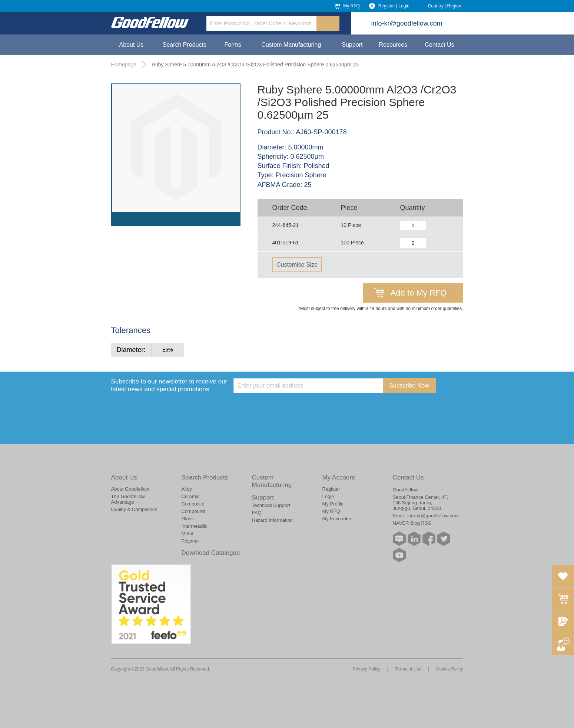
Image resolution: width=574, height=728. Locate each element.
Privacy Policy (367, 669)
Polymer (190, 541)
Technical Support (271, 505)
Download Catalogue (211, 553)
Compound (193, 511)
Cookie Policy (450, 669)
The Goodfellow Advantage (128, 499)
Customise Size (297, 265)
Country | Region (445, 6)
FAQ (257, 513)
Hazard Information (273, 520)
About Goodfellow (130, 489)
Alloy (187, 489)
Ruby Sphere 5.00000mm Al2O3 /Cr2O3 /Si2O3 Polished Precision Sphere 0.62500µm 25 (255, 65)
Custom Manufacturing (291, 45)
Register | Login (394, 6)
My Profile (333, 504)
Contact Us (439, 45)
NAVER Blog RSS (412, 523)
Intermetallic (195, 526)
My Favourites (338, 519)
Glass (188, 519)
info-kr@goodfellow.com (407, 23)
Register (331, 489)
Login (328, 496)
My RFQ (351, 6)
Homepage (124, 65)
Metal (188, 533)
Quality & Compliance (134, 509)
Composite (193, 504)
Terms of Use (408, 669)
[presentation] (290, 408)
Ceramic (190, 496)
